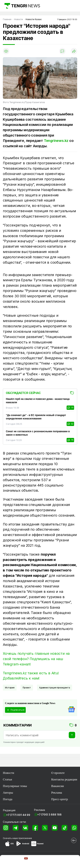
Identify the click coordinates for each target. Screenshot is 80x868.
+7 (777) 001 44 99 (18, 815)
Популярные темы (15, 786)
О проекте (58, 773)
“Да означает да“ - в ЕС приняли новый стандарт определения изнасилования (36, 417)
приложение (25, 838)
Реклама (57, 793)
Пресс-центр (60, 799)
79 (70, 440)
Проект (27, 688)
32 (70, 424)
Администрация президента (55, 688)
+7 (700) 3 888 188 (49, 815)
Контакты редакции (64, 779)
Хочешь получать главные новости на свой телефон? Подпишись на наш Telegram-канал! (36, 659)
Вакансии (58, 786)
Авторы (8, 793)
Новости (8, 773)
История (10, 688)
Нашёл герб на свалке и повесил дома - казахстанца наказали (38, 401)
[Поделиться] (74, 51)
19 (70, 408)
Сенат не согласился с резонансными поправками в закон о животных (38, 433)
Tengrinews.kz (56, 141)
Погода (8, 799)
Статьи (7, 779)
